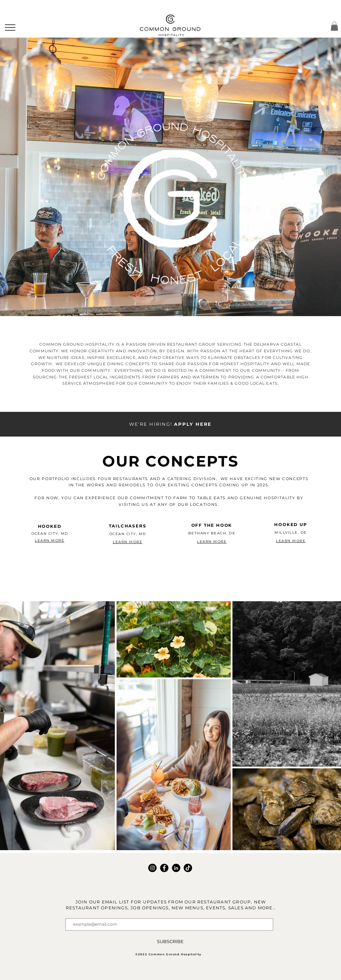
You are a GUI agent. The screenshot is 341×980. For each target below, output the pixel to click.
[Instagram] (152, 868)
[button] (10, 28)
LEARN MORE (50, 540)
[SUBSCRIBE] (170, 942)
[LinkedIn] (176, 868)
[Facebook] (164, 868)
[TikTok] (188, 868)
